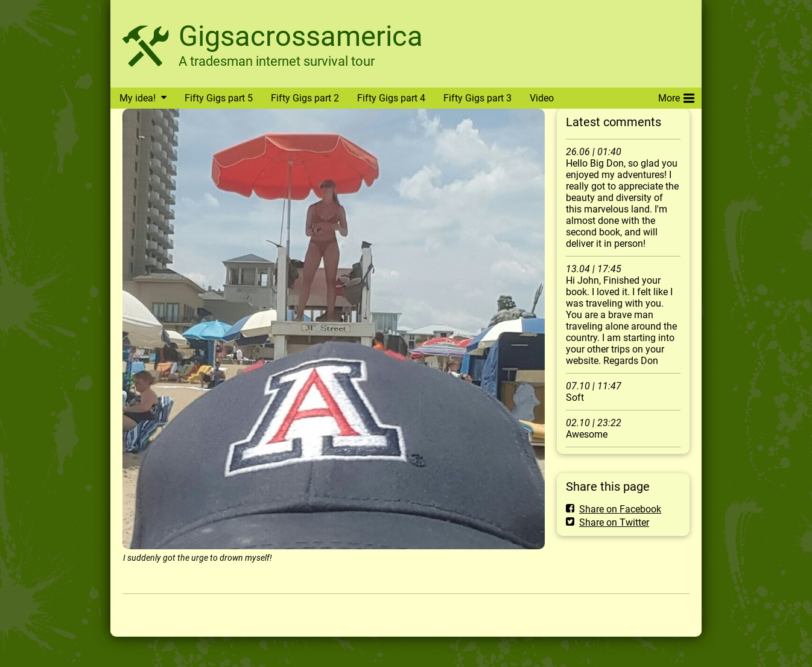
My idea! (138, 98)
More (676, 96)
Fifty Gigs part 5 (219, 98)
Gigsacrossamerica (301, 36)
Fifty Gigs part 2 (305, 98)
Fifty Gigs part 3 (477, 98)
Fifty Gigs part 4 (391, 98)
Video (542, 98)
